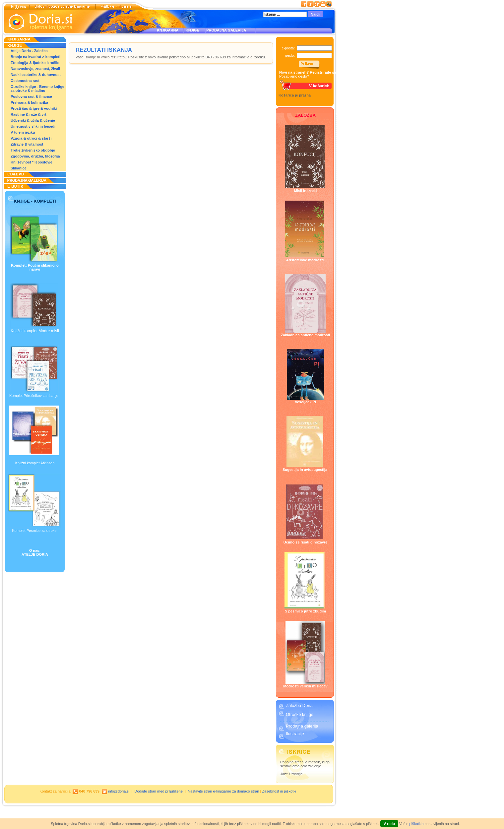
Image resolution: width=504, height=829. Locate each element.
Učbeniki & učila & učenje (33, 120)
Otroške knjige (300, 714)
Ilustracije (295, 734)
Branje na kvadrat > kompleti (35, 57)
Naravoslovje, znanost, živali (35, 69)
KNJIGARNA (168, 30)
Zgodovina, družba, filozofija (35, 156)
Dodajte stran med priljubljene (159, 791)
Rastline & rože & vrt (29, 114)
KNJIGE (191, 30)
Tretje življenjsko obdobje (33, 150)
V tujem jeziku (23, 132)
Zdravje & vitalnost (27, 144)
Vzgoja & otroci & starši (31, 138)
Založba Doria (299, 705)
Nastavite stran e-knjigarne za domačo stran (223, 791)
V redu (389, 824)
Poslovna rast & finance (31, 96)
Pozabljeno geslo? (294, 76)
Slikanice (19, 168)
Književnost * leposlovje (31, 162)
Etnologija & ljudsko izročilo (35, 63)
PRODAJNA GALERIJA (226, 30)
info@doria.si (119, 791)
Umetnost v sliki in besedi (33, 126)
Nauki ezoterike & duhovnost (36, 75)
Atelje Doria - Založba (29, 51)
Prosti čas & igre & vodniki (34, 108)
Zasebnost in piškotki (279, 791)
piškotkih (417, 824)
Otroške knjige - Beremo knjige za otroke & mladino (37, 89)
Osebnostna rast (25, 81)
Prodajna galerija (302, 726)
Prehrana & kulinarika (29, 102)
